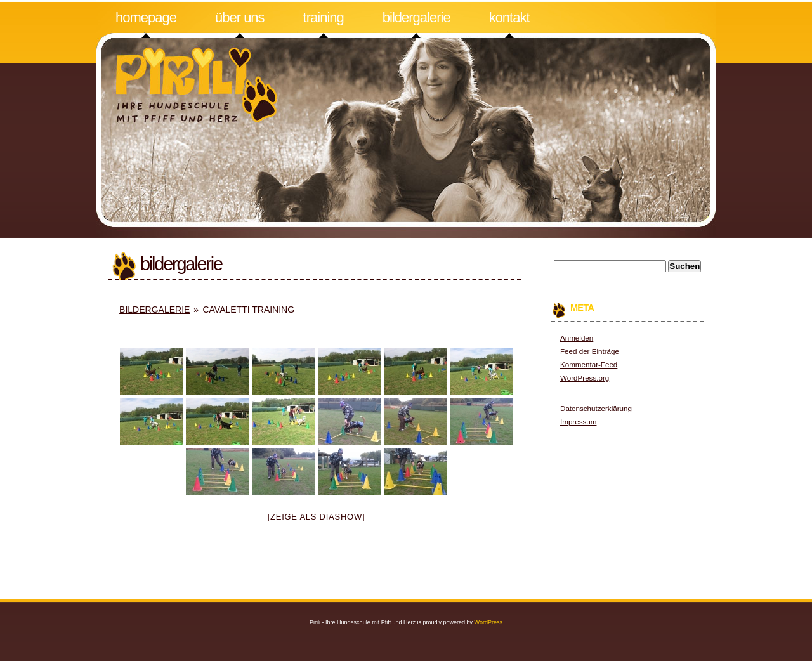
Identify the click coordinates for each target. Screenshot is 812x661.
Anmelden (577, 338)
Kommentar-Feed (589, 364)
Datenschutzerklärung (596, 408)
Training (324, 17)
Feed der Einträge (590, 351)
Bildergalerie (416, 17)
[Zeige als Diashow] (317, 517)
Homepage (146, 17)
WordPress (488, 622)
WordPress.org (585, 378)
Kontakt (509, 17)
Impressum (578, 422)
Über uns (240, 17)
